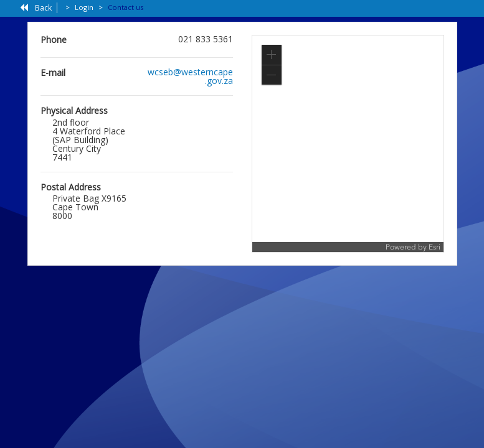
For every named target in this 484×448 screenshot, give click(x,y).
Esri (434, 247)
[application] (348, 144)
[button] (272, 55)
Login (84, 7)
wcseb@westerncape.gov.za (190, 76)
